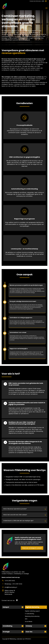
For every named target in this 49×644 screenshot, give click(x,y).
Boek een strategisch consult (32, 548)
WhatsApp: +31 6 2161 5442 (13, 584)
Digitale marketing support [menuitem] (32, 611)
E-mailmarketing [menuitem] (30, 614)
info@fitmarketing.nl (11, 587)
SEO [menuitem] (26, 619)
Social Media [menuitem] (29, 621)
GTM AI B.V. (28, 639)
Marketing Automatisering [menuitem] (32, 616)
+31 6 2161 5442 (10, 581)
